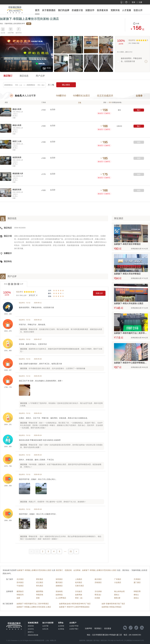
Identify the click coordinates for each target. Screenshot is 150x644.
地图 (29, 24)
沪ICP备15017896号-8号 (115, 641)
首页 (37, 10)
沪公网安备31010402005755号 (134, 641)
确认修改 (66, 85)
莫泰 (38, 598)
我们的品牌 (64, 10)
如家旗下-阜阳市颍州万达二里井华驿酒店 (33, 604)
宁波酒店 (20, 586)
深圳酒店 (59, 579)
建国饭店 (20, 591)
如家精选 (59, 595)
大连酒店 (118, 582)
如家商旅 (79, 595)
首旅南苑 (59, 591)
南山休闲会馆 (119, 591)
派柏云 (136, 598)
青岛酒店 (40, 586)
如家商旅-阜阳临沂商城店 (112, 607)
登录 (133, 2)
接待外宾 (19, 33)
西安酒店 (40, 579)
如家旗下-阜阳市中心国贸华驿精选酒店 (74, 607)
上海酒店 (79, 579)
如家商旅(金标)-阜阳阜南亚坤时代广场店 (75, 604)
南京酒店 (98, 579)
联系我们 (98, 629)
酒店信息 (24, 76)
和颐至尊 (137, 591)
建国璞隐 (40, 591)
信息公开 (138, 10)
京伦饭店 (79, 591)
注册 (140, 2)
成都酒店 (59, 586)
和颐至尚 (20, 595)
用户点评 (40, 76)
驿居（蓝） (79, 598)
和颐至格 (40, 595)
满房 (139, 142)
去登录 (139, 96)
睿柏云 (136, 595)
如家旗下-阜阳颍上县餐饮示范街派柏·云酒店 (34, 607)
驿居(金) (98, 595)
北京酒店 (20, 579)
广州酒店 (118, 579)
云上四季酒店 (61, 598)
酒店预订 (8, 76)
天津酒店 (137, 579)
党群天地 (115, 10)
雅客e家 (117, 598)
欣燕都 (97, 598)
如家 (18, 598)
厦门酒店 (137, 582)
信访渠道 (108, 629)
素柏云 (117, 595)
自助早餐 (11, 33)
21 (71, 551)
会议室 (3, 33)
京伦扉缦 (98, 591)
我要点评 (99, 293)
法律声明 (88, 629)
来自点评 (14, 284)
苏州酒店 (20, 582)
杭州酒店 (79, 582)
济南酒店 (98, 582)
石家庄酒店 (79, 586)
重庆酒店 (59, 582)
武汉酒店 (40, 582)
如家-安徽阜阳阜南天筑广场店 (113, 604)
